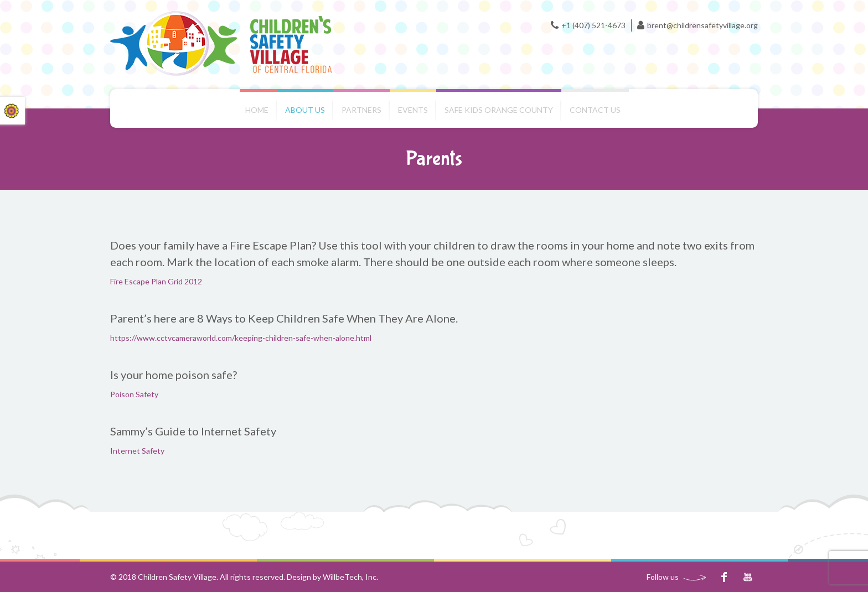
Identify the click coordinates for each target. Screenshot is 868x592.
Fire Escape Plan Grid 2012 (156, 281)
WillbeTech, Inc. (350, 577)
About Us (305, 110)
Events (413, 110)
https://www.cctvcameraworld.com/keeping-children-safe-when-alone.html (241, 338)
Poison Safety (134, 394)
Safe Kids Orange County (499, 110)
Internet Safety (137, 451)
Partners (361, 110)
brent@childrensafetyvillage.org (702, 25)
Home (257, 110)
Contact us (595, 110)
